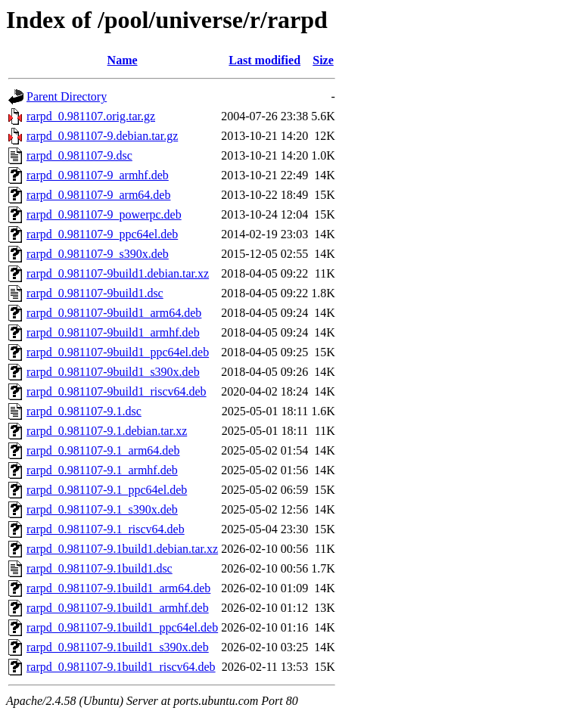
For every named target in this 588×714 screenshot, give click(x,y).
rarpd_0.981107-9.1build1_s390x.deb (118, 647)
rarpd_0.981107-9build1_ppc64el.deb (118, 352)
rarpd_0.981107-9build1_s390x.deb (113, 372)
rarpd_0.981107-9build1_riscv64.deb (117, 391)
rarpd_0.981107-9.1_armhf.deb (102, 470)
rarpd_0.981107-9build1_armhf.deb (113, 332)
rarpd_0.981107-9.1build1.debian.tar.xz (122, 549)
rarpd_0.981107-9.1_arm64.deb (103, 450)
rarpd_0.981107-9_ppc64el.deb (102, 234)
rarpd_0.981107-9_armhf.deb (98, 175)
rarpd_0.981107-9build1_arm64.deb (114, 313)
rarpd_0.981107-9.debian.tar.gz (102, 136)
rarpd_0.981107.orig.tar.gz (91, 116)
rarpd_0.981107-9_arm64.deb (98, 195)
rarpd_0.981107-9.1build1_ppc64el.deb (122, 627)
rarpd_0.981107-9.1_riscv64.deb (106, 529)
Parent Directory (67, 96)
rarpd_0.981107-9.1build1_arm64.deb (118, 588)
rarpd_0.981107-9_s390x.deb (98, 254)
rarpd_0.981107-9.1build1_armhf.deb (118, 608)
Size (323, 60)
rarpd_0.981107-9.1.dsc (84, 411)
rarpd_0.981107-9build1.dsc (95, 293)
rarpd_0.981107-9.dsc (79, 155)
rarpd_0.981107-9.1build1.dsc (100, 568)
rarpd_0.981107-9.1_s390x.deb (102, 509)
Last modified (264, 60)
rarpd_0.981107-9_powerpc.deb (104, 214)
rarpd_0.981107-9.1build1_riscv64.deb (121, 667)
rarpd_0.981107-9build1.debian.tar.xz (118, 273)
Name (123, 60)
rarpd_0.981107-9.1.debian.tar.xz (107, 431)
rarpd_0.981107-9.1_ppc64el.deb (107, 490)
